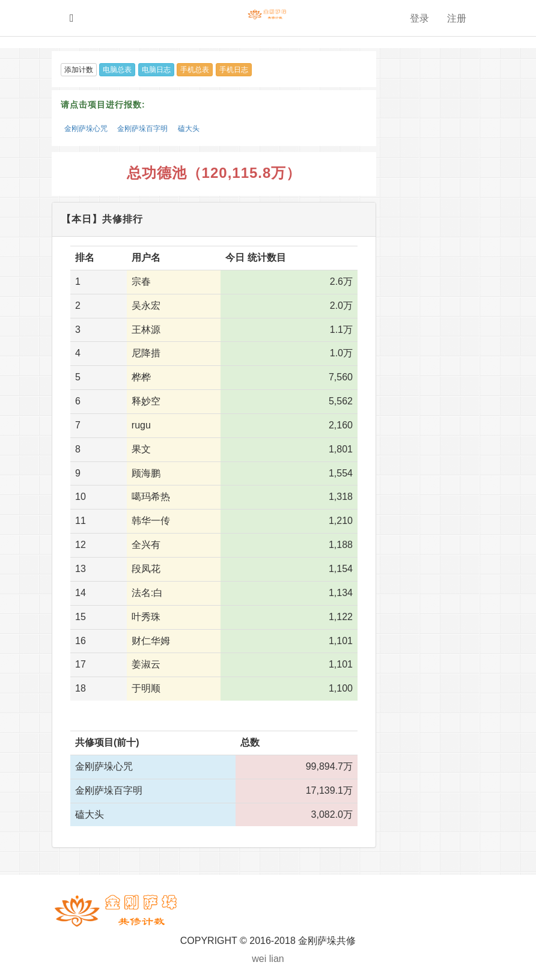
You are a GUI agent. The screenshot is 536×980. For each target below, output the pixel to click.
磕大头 (189, 129)
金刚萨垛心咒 (86, 129)
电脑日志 (156, 70)
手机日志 (234, 70)
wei (259, 959)
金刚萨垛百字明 (142, 129)
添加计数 (79, 70)
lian (277, 959)
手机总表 (195, 70)
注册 (457, 18)
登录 (419, 18)
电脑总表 (117, 70)
